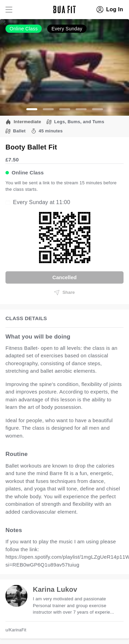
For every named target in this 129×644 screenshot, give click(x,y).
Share (64, 292)
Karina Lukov (55, 589)
